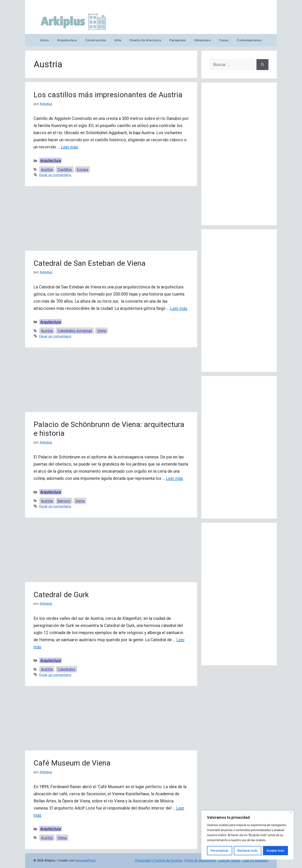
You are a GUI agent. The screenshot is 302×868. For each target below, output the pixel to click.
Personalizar (220, 851)
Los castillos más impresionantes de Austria (108, 95)
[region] (247, 835)
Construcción (96, 40)
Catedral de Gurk (61, 595)
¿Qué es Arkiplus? (255, 861)
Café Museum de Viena (72, 763)
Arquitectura (67, 40)
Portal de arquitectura (200, 861)
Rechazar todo (248, 851)
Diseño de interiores (145, 40)
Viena (102, 331)
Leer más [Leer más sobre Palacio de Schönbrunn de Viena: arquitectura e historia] (174, 478)
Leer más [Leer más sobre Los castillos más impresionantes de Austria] (69, 147)
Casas (224, 40)
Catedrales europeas (75, 331)
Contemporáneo (249, 40)
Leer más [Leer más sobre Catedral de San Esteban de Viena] (179, 308)
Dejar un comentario (55, 175)
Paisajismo (178, 40)
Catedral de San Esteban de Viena (90, 263)
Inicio (45, 40)
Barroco (64, 501)
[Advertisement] (111, 220)
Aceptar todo (275, 851)
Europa (83, 169)
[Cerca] (291, 813)
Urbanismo (203, 40)
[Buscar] (262, 65)
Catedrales (66, 669)
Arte (118, 40)
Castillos (65, 169)
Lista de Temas (229, 861)
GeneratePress (85, 860)
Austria (47, 169)
